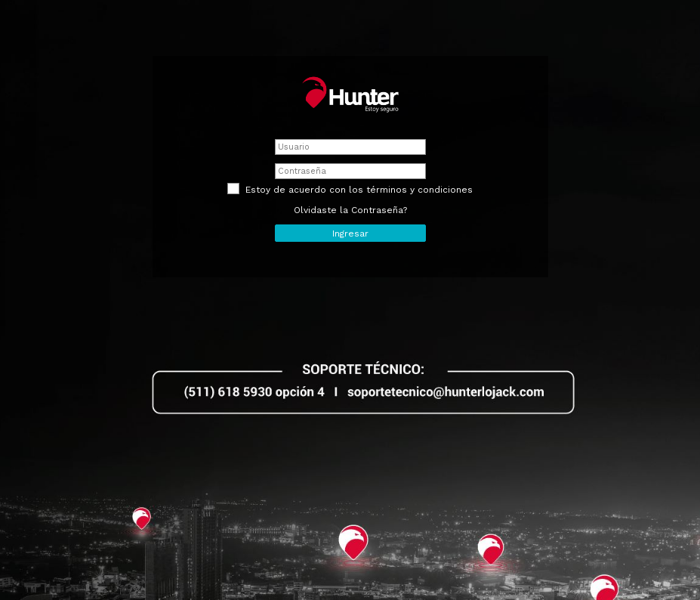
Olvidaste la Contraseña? (350, 210)
